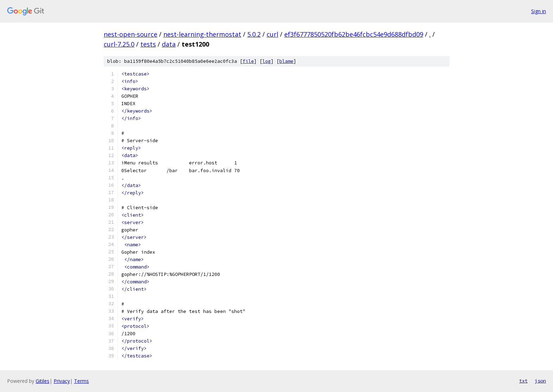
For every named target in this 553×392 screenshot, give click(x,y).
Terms (81, 381)
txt (523, 381)
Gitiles (42, 381)
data (169, 44)
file (248, 61)
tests (148, 44)
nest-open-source (130, 34)
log (267, 61)
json (540, 381)
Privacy (62, 381)
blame (286, 61)
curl (272, 34)
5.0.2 (254, 34)
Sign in (539, 11)
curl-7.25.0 (119, 44)
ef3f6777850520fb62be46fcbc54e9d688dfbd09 (354, 34)
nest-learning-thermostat (202, 34)
